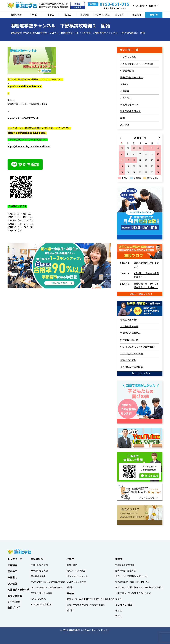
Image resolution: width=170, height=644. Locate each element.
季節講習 (85, 15)
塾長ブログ (154, 6)
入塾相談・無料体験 (18, 589)
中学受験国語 (127, 71)
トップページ (15, 558)
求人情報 (140, 6)
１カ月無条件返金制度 (132, 367)
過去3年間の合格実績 (125, 570)
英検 (122, 118)
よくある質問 (14, 601)
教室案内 (137, 15)
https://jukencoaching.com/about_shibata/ (29, 146)
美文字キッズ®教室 (76, 570)
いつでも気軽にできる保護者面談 (137, 347)
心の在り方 (126, 98)
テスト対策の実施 (129, 326)
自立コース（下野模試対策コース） (132, 575)
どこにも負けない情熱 (132, 353)
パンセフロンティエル (77, 575)
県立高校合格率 (38, 575)
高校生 (68, 15)
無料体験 (154, 15)
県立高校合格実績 (129, 340)
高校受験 (125, 125)
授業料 (70, 587)
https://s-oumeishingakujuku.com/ (25, 86)
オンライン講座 (102, 15)
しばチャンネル (128, 57)
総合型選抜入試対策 (130, 111)
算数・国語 (72, 564)
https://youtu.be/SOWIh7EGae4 (23, 118)
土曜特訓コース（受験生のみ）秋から (133, 592)
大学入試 (125, 84)
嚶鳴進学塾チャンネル (132, 78)
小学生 (33, 15)
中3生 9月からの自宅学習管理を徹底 (48, 581)
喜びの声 (119, 15)
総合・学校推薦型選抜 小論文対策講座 (86, 604)
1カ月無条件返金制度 (41, 604)
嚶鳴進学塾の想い (129, 319)
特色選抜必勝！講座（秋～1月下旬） (133, 581)
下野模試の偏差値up (131, 333)
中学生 (51, 15)
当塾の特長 (16, 15)
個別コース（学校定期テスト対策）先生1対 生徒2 (90, 599)
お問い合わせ (15, 595)
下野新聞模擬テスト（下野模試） (137, 64)
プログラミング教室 (76, 581)
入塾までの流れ (128, 360)
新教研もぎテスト (129, 105)
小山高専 (125, 91)
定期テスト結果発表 (125, 564)
